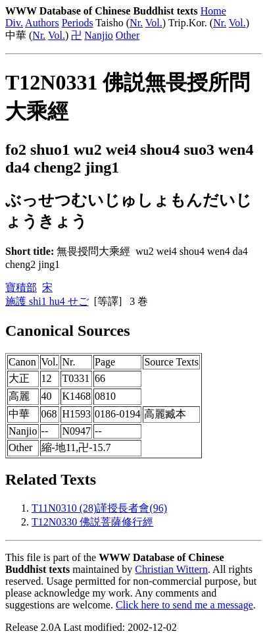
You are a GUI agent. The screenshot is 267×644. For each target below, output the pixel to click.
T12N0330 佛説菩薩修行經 (92, 522)
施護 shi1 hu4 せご (47, 301)
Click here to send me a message (184, 605)
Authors (42, 23)
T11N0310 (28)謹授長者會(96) (99, 508)
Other (128, 35)
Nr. (136, 23)
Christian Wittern (171, 569)
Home (213, 11)
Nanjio (99, 35)
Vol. (154, 23)
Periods (78, 23)
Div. (14, 23)
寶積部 (21, 287)
